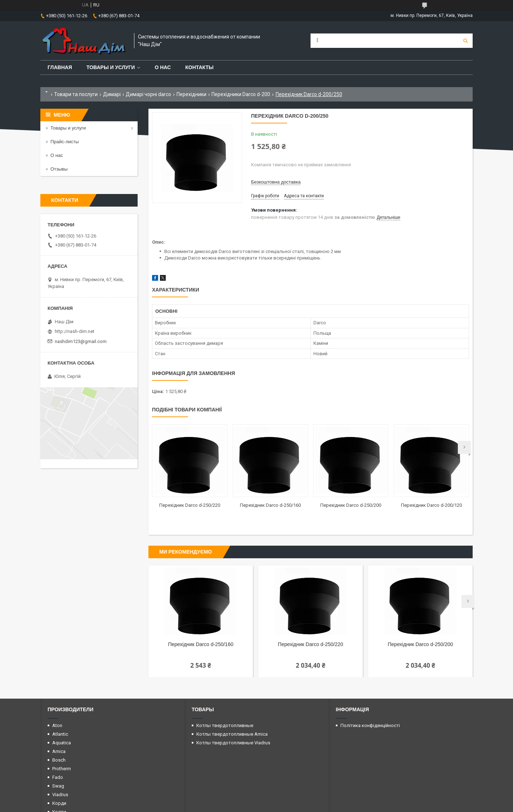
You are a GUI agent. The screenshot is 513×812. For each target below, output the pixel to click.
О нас (163, 67)
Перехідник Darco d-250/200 (351, 505)
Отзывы (59, 169)
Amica (59, 751)
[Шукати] (465, 41)
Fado (58, 777)
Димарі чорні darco (148, 94)
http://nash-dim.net (75, 331)
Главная (60, 67)
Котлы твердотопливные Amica (232, 734)
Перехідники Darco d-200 (241, 94)
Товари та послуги (76, 94)
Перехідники (191, 94)
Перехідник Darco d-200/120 (431, 505)
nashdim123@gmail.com (81, 341)
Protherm (62, 769)
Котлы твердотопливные (225, 725)
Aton (57, 725)
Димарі (112, 94)
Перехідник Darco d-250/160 (270, 505)
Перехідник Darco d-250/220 (190, 505)
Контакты (199, 67)
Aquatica (62, 743)
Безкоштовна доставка (276, 182)
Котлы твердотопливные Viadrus (233, 743)
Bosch (59, 760)
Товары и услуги (111, 67)
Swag (58, 786)
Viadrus (60, 795)
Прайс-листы (65, 142)
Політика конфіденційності (370, 725)
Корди (59, 803)
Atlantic (60, 734)
